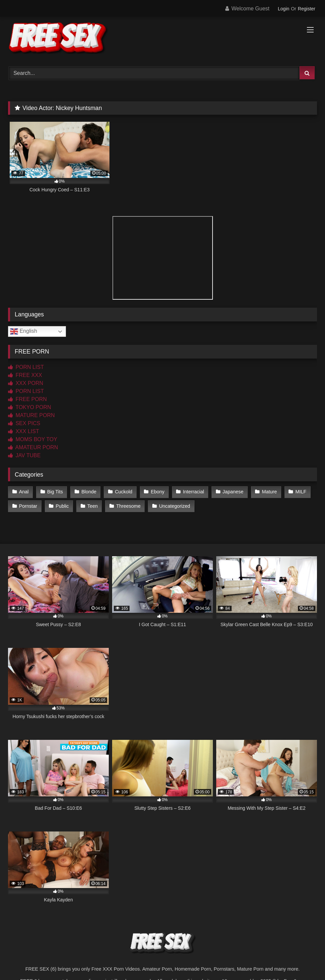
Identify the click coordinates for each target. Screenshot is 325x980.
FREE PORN (27, 399)
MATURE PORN (31, 415)
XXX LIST (24, 431)
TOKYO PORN (30, 407)
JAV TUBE (24, 455)
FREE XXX (25, 375)
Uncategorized (175, 506)
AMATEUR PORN (33, 447)
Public (62, 506)
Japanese (233, 492)
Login (283, 9)
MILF (301, 492)
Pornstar (28, 506)
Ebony (157, 492)
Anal (24, 492)
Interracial (193, 492)
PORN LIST (26, 367)
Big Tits (55, 492)
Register (307, 9)
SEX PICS (24, 423)
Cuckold (124, 492)
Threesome (128, 506)
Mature (269, 492)
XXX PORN (26, 383)
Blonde (89, 492)
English (24, 331)
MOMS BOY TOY (33, 439)
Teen (93, 506)
